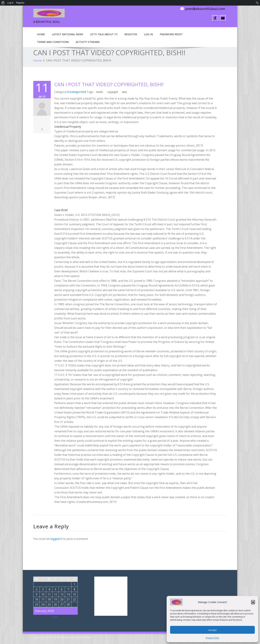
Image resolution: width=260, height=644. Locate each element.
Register (131, 34)
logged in (56, 539)
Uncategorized (76, 92)
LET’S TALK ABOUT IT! (104, 34)
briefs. (100, 92)
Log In (148, 34)
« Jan (54, 617)
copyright (113, 92)
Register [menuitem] (20, 3)
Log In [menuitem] (10, 3)
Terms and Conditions (53, 42)
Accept (213, 630)
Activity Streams (88, 42)
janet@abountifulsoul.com (205, 9)
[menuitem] (3, 3)
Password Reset (171, 34)
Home (41, 34)
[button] (253, 602)
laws (125, 92)
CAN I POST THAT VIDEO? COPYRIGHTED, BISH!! (109, 84)
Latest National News (68, 34)
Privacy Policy (212, 638)
